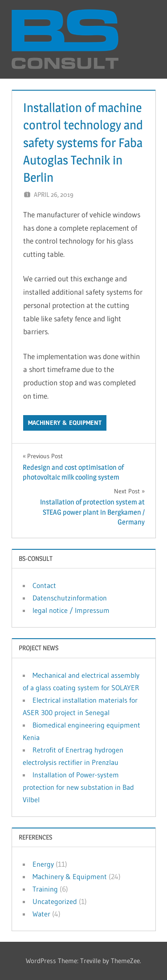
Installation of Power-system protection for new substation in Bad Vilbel (78, 787)
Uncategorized (55, 901)
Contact (44, 585)
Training (45, 889)
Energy (43, 864)
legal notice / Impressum (71, 610)
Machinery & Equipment (65, 423)
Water (41, 914)
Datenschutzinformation (70, 598)
